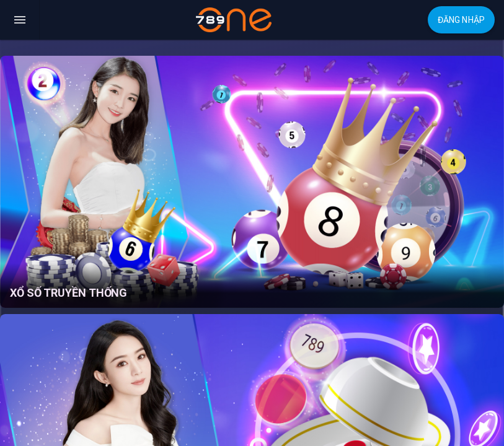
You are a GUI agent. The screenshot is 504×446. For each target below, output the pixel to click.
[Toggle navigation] (20, 20)
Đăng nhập (461, 20)
